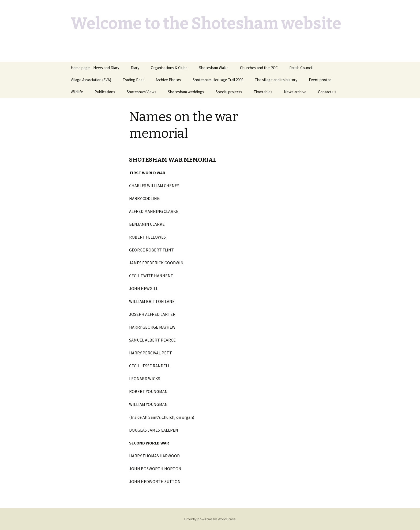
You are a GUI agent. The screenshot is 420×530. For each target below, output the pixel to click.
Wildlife (77, 92)
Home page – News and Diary (95, 68)
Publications (105, 92)
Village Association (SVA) (91, 80)
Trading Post (133, 80)
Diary (135, 68)
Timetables (263, 92)
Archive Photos (168, 80)
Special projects (229, 92)
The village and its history (276, 80)
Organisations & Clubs (169, 68)
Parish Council (301, 68)
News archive (295, 92)
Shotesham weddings (186, 92)
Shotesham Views (142, 92)
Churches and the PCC (259, 68)
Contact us (327, 92)
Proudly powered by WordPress (210, 519)
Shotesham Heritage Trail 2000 (218, 80)
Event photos (320, 80)
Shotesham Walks (214, 68)
